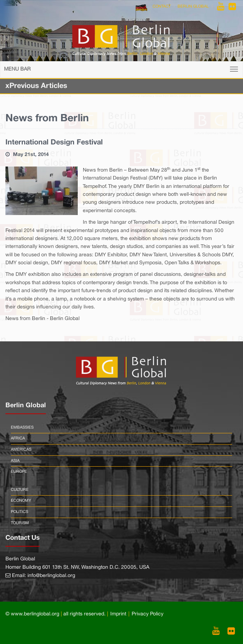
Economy (21, 501)
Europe (19, 472)
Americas (21, 450)
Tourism (20, 523)
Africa (18, 438)
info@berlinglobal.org (51, 576)
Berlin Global (193, 7)
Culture (20, 490)
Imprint (118, 614)
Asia (15, 461)
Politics (20, 512)
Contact (162, 7)
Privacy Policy (148, 614)
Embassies (22, 428)
